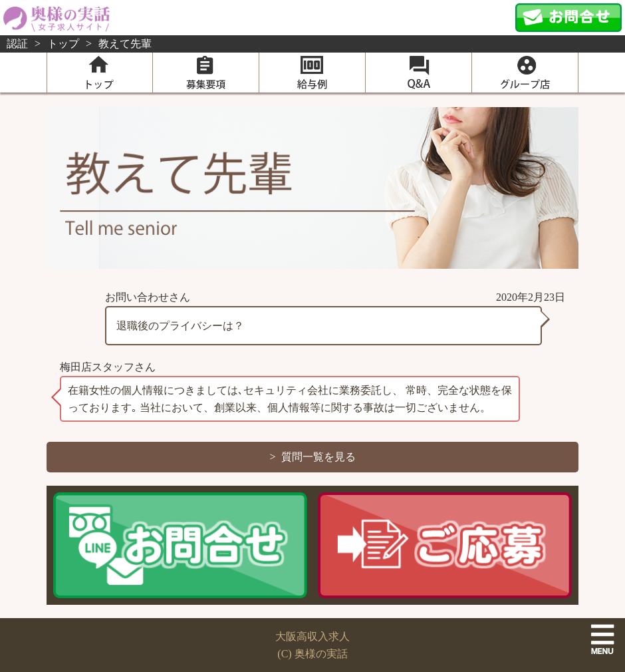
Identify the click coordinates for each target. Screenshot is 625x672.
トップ (63, 44)
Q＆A (419, 73)
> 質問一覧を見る (312, 457)
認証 (17, 44)
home (100, 73)
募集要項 (206, 73)
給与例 (312, 73)
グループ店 (525, 73)
